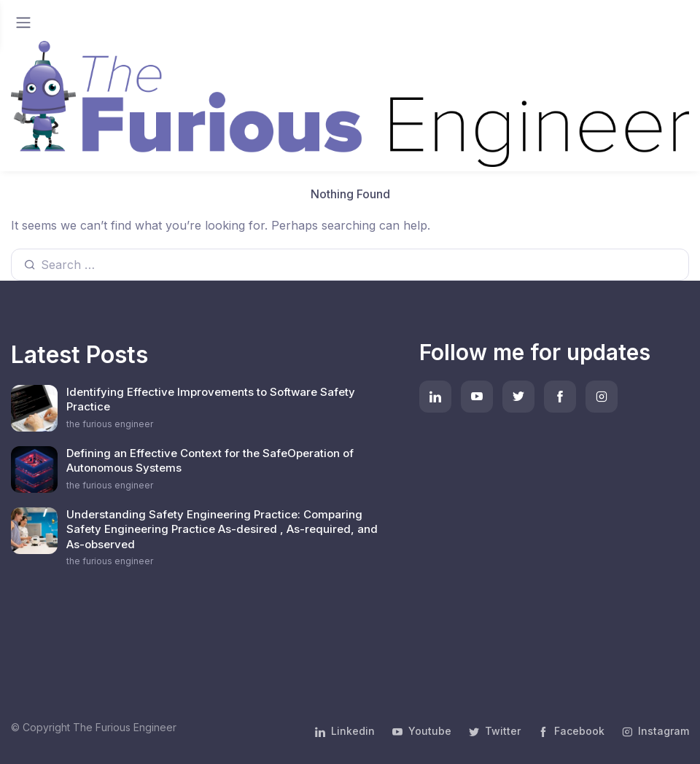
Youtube (422, 731)
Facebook (571, 731)
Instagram (656, 731)
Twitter (495, 731)
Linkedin (345, 731)
